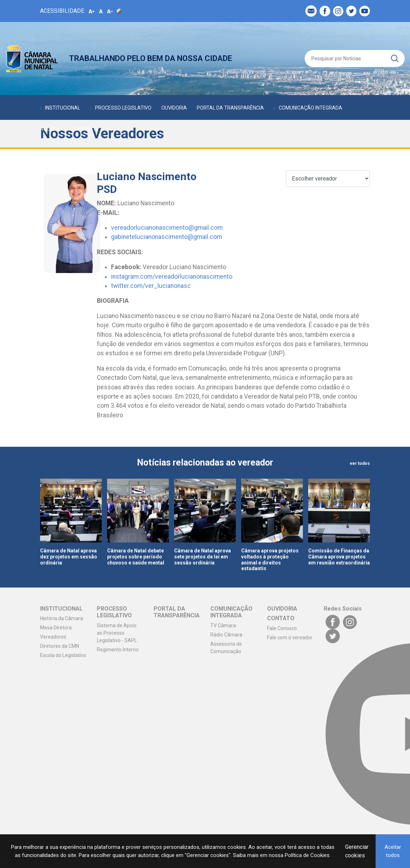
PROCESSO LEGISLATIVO (123, 108)
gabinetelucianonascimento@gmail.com (167, 237)
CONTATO (86, 129)
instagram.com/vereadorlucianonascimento (172, 277)
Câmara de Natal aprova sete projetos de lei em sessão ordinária (203, 557)
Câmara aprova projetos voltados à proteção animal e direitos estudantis (270, 560)
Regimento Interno (118, 650)
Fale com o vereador (290, 638)
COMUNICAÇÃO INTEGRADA (311, 108)
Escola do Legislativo (63, 655)
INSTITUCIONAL (63, 108)
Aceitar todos (393, 851)
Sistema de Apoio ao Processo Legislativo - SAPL (117, 633)
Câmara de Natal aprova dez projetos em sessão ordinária (69, 557)
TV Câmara (223, 625)
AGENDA (50, 129)
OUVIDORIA (174, 108)
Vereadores (53, 637)
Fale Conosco (282, 628)
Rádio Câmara (226, 635)
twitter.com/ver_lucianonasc (151, 286)
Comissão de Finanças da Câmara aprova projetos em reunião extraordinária (339, 557)
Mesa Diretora (56, 628)
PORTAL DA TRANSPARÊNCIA (230, 108)
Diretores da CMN (60, 646)
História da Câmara (62, 618)
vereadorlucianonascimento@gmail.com (167, 228)
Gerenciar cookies (357, 851)
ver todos (360, 463)
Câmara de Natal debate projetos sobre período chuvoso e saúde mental (136, 557)
